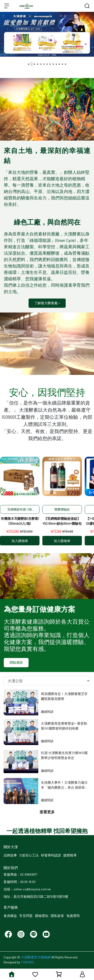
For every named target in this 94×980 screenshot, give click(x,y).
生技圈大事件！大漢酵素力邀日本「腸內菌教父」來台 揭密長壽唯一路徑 (64, 785)
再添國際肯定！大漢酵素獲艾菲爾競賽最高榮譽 (64, 696)
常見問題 (26, 916)
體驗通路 (16, 662)
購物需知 (42, 916)
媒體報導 (70, 855)
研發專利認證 (51, 855)
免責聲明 (73, 916)
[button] (28, 64)
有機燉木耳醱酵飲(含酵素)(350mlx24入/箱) (20, 521)
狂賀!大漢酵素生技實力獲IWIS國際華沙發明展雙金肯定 (64, 755)
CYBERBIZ (27, 962)
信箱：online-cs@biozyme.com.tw (27, 889)
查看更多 (47, 812)
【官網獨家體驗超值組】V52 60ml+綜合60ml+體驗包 (62, 521)
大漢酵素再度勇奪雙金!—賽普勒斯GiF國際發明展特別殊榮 (64, 726)
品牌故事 (10, 855)
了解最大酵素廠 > (47, 303)
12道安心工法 (29, 855)
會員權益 (10, 916)
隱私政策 (57, 916)
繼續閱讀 (47, 712)
